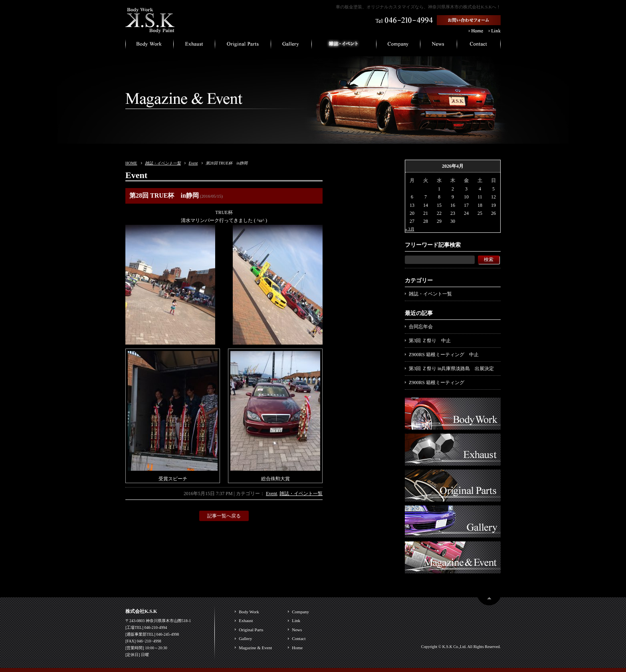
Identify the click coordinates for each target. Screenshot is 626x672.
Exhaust (246, 620)
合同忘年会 (421, 327)
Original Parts (251, 630)
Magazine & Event (255, 648)
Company (300, 612)
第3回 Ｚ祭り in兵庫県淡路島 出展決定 (451, 369)
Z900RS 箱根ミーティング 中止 (444, 355)
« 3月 (410, 229)
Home (297, 648)
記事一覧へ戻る (224, 516)
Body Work (249, 612)
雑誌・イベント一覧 (163, 163)
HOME (131, 163)
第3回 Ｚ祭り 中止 (430, 341)
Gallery (245, 638)
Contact (299, 638)
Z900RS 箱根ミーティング (437, 383)
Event (193, 163)
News (297, 630)
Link (296, 620)
